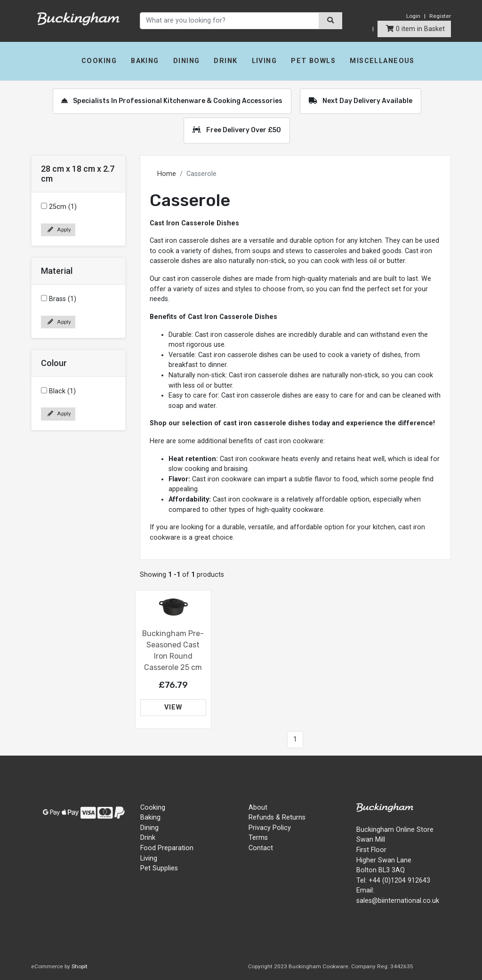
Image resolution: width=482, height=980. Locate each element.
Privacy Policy (270, 828)
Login (413, 16)
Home (167, 174)
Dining (187, 61)
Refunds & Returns (277, 817)
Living (265, 61)
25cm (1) (59, 207)
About (258, 808)
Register (440, 16)
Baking (145, 61)
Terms (258, 838)
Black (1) (58, 391)
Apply (59, 230)
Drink (225, 61)
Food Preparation (167, 848)
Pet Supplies (159, 868)
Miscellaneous (382, 61)
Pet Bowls (313, 61)
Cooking (99, 61)
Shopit (80, 966)
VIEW (173, 707)
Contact (261, 848)
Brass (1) (59, 299)
